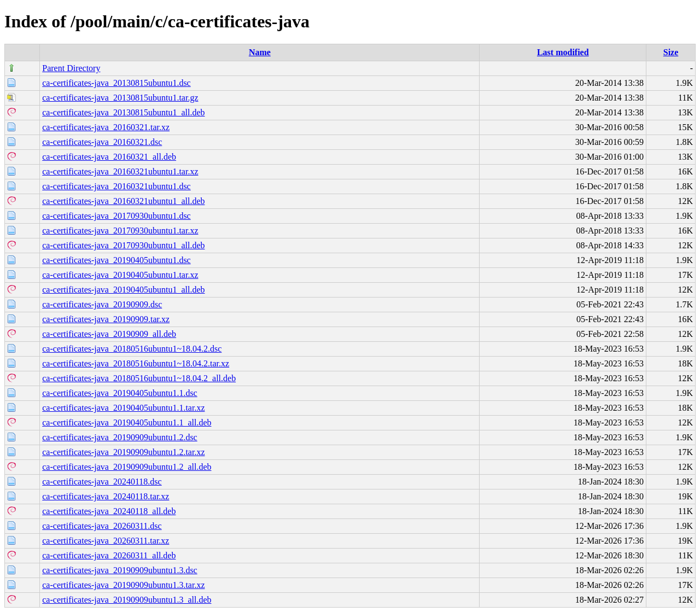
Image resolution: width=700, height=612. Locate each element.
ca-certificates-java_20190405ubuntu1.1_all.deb (127, 422)
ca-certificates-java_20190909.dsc (102, 304)
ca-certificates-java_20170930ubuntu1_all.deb (123, 245)
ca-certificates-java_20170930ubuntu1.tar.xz (120, 231)
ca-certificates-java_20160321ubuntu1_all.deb (123, 201)
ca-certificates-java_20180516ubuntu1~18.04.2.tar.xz (136, 363)
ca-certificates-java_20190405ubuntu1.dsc (116, 260)
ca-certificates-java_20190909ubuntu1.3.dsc (119, 570)
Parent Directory (71, 68)
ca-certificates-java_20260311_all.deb (109, 555)
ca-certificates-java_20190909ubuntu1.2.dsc (119, 437)
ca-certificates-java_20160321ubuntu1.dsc (116, 186)
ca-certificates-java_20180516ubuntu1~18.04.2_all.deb (139, 378)
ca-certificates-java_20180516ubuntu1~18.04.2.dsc (132, 349)
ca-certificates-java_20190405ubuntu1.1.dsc (119, 393)
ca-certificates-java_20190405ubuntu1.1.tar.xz (123, 408)
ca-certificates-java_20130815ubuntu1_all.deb (123, 112)
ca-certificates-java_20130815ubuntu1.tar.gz (120, 98)
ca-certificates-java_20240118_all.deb (109, 511)
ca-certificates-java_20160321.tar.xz (106, 127)
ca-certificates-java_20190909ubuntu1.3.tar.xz (123, 585)
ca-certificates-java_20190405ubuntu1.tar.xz (120, 275)
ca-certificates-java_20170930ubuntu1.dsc (116, 216)
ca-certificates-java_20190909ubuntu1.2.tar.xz (123, 452)
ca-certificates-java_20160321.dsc (102, 142)
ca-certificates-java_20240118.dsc (102, 482)
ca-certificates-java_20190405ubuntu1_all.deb (123, 290)
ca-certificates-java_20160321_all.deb (109, 157)
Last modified (563, 52)
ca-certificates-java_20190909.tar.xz (106, 319)
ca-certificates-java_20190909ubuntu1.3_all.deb (127, 600)
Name (260, 52)
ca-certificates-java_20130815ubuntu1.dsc (116, 83)
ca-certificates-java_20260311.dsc (102, 526)
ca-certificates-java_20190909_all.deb (109, 334)
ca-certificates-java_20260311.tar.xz (106, 541)
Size (671, 52)
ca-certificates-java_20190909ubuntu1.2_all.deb (127, 467)
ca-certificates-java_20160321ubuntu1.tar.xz (120, 171)
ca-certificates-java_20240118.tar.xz (106, 496)
